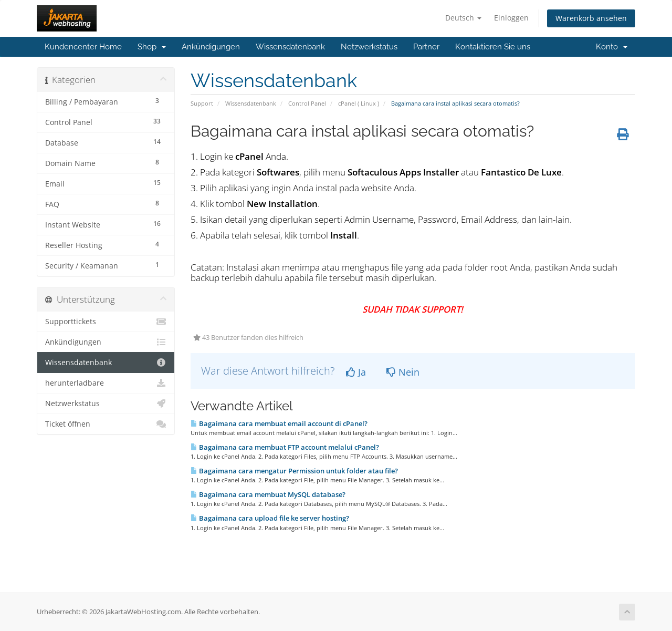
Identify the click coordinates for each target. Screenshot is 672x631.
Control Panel (307, 103)
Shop (152, 47)
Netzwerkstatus (369, 47)
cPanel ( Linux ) (359, 103)
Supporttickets (106, 322)
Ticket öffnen (106, 424)
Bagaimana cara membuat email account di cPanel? (279, 423)
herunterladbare (106, 383)
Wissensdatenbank (290, 47)
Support (202, 103)
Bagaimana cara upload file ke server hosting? (270, 518)
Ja (356, 372)
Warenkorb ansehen (591, 18)
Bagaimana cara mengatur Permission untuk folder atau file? (294, 471)
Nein (403, 372)
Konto (612, 47)
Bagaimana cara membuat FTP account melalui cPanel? (285, 447)
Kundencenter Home (83, 47)
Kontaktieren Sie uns (493, 47)
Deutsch (463, 18)
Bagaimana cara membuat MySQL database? (268, 494)
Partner (426, 47)
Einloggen (511, 18)
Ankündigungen (211, 47)
